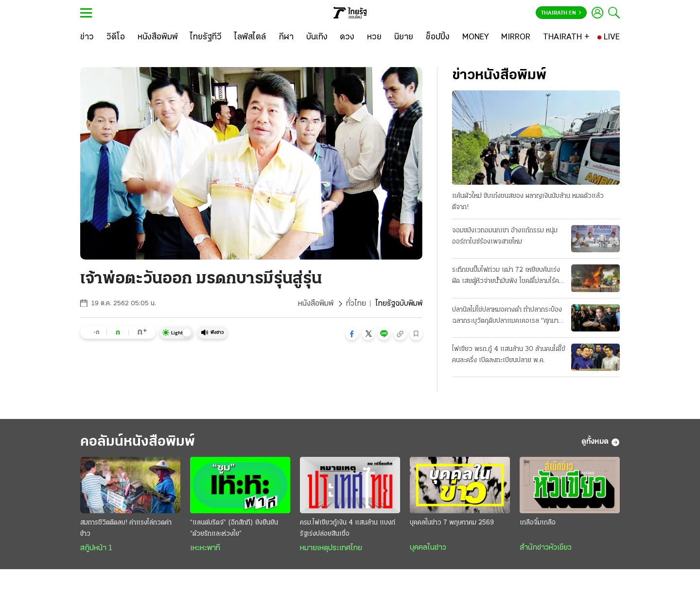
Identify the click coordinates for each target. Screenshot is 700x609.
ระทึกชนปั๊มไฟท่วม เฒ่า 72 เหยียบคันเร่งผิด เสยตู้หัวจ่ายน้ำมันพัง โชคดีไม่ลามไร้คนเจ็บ (507, 277)
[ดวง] (347, 37)
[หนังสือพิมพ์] (158, 37)
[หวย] (374, 37)
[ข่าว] (87, 37)
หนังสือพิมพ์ (316, 304)
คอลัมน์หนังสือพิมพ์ (138, 442)
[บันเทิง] (317, 37)
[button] (352, 334)
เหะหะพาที (205, 548)
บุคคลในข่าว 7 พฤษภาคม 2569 (452, 523)
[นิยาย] (404, 37)
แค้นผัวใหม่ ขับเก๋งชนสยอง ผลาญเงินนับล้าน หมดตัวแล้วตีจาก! (528, 202)
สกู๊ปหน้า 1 (96, 548)
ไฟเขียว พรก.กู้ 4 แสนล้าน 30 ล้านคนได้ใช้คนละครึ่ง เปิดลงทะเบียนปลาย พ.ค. (509, 355)
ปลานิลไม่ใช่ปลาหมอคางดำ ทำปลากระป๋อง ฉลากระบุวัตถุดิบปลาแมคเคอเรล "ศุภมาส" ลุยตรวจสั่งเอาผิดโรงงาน (509, 316)
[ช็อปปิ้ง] (438, 37)
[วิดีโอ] (116, 37)
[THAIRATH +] (566, 37)
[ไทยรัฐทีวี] (206, 37)
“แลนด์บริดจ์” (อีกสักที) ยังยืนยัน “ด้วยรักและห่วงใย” (234, 528)
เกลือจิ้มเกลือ (538, 523)
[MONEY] (476, 37)
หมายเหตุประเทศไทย (331, 548)
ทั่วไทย (356, 304)
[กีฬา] (286, 37)
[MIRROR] (516, 37)
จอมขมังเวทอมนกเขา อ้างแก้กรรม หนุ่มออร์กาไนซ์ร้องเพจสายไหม (505, 236)
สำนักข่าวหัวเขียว (546, 548)
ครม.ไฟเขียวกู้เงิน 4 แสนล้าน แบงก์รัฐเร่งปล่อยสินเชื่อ (348, 528)
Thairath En (561, 13)
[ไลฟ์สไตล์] (250, 37)
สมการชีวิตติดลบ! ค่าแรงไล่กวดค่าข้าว (126, 528)
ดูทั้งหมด (601, 442)
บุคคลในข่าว (428, 548)
